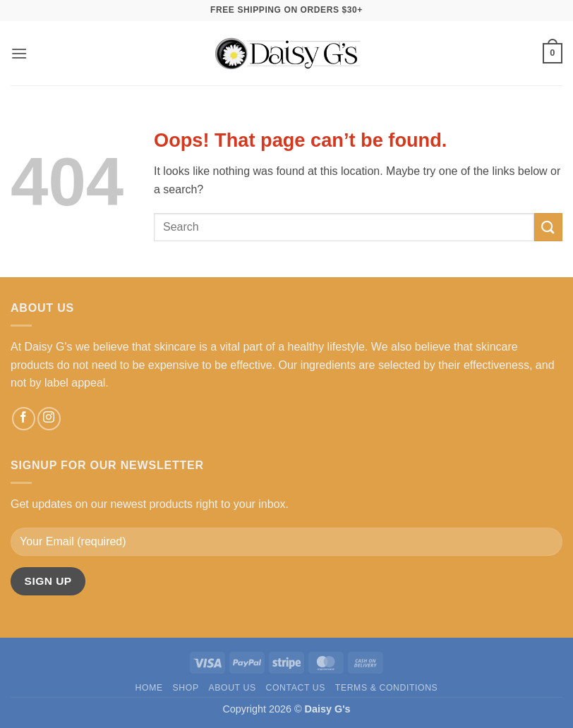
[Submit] (548, 227)
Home (149, 688)
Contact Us (295, 688)
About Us (232, 688)
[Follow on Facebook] (24, 419)
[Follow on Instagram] (49, 419)
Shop (186, 688)
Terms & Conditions (387, 688)
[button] (19, 53)
